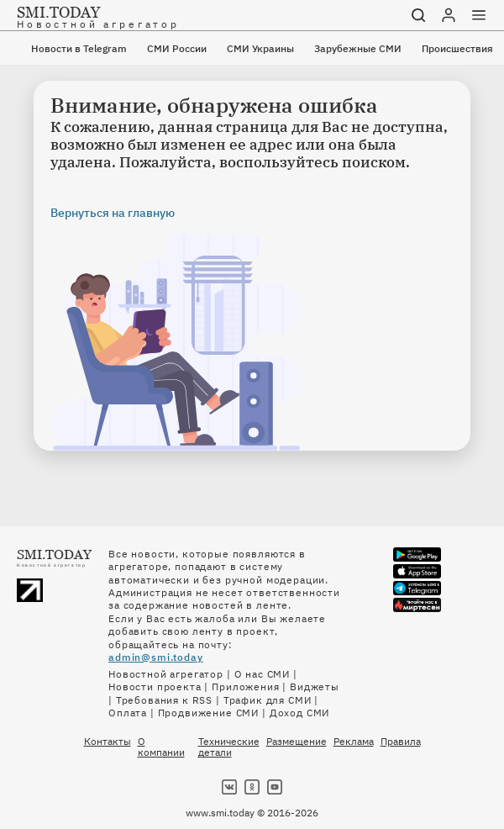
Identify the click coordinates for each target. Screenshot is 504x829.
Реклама (354, 742)
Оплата (128, 713)
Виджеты (315, 686)
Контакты (108, 742)
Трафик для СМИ (268, 700)
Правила (401, 742)
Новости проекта (155, 686)
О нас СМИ (262, 674)
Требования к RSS (164, 700)
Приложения (245, 686)
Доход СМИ (300, 713)
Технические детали (229, 747)
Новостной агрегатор (166, 674)
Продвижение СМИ (209, 713)
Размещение (297, 742)
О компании (161, 747)
